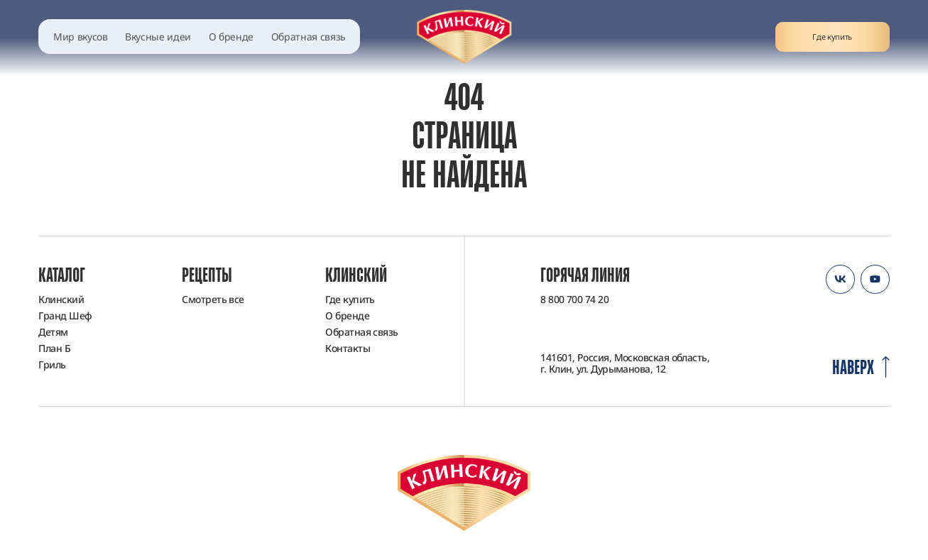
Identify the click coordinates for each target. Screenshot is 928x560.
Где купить (832, 37)
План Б (54, 348)
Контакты (348, 348)
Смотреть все (213, 299)
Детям (53, 332)
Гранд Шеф (65, 315)
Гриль (52, 364)
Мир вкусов (81, 37)
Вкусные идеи (158, 37)
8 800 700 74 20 (574, 300)
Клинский (61, 299)
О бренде (231, 37)
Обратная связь (309, 37)
